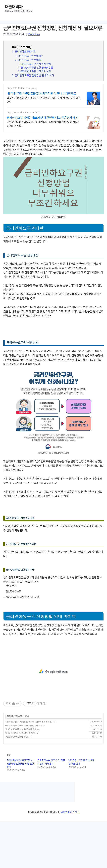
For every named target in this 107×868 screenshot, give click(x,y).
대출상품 (10, 716)
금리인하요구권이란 (25, 52)
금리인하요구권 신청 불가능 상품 (37, 67)
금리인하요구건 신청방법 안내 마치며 (34, 75)
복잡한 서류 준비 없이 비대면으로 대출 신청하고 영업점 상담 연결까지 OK (44, 100)
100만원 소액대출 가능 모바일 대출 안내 (21, 729)
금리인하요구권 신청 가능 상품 (36, 64)
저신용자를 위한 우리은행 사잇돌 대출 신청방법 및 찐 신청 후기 (29, 722)
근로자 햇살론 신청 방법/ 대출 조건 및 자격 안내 (23, 726)
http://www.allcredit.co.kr (20, 113)
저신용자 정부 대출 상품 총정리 (17, 737)
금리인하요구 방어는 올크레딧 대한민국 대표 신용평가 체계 (43, 118)
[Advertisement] (53, 672)
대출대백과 (14, 7)
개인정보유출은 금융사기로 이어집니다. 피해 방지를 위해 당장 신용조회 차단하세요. (43, 124)
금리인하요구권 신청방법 (30, 60)
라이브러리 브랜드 (70, 812)
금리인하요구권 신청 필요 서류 (36, 71)
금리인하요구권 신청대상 (30, 56)
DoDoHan (34, 34)
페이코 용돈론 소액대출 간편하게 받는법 (20, 733)
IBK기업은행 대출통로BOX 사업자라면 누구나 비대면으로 (41, 93)
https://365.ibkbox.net (19, 88)
